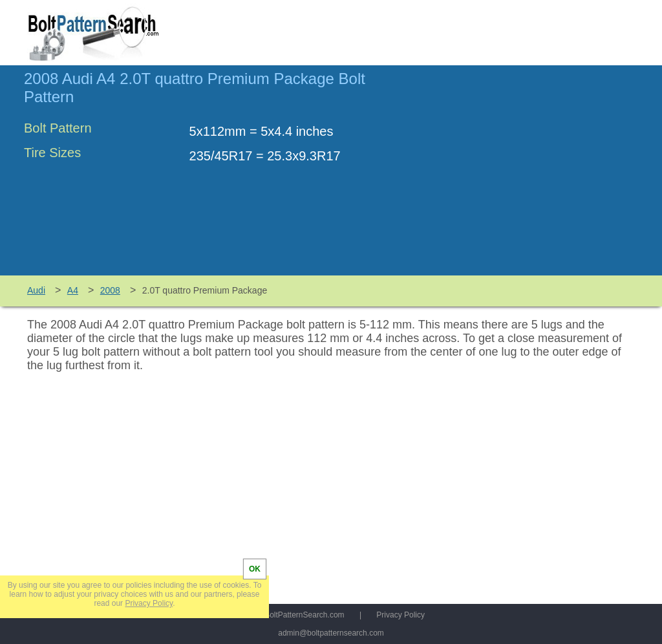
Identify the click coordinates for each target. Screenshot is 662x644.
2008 (110, 290)
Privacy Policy (400, 615)
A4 (73, 290)
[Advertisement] (529, 177)
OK (255, 569)
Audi (36, 290)
